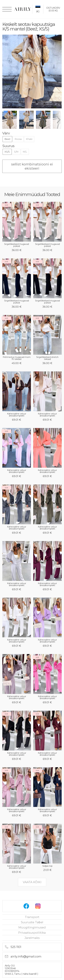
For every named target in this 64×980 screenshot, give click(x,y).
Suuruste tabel (32, 922)
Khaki (29, 139)
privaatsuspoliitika (32, 933)
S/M (16, 152)
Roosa (18, 139)
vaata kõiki (32, 882)
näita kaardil (30, 974)
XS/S (7, 152)
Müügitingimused (32, 927)
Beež (7, 139)
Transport (32, 917)
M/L (25, 152)
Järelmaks (32, 938)
